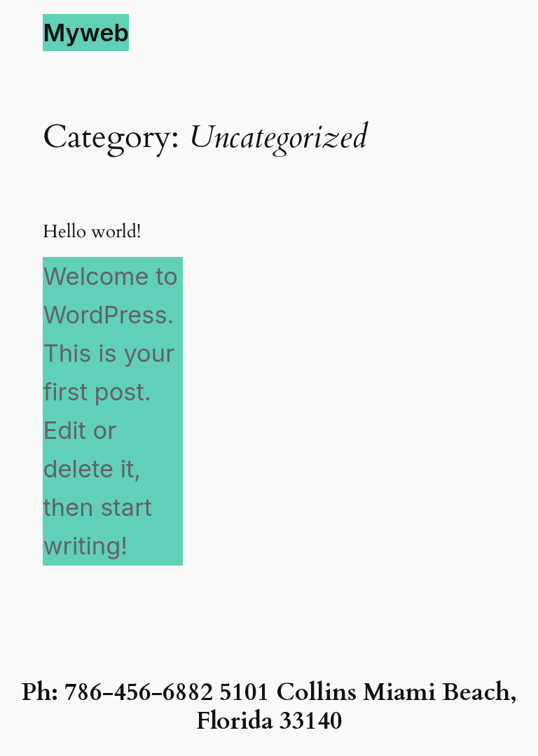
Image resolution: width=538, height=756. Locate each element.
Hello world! (92, 232)
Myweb (86, 33)
